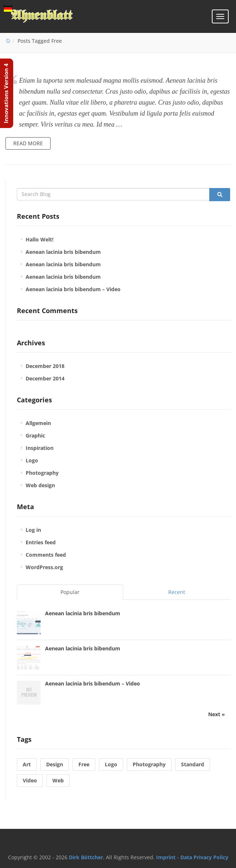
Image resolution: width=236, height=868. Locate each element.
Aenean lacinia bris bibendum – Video (73, 289)
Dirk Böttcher (86, 857)
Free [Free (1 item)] (84, 764)
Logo (32, 460)
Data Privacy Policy (204, 857)
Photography (42, 473)
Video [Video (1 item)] (30, 780)
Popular (70, 592)
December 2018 (45, 366)
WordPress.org (44, 567)
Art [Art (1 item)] (27, 764)
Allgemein (38, 423)
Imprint (166, 857)
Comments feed (46, 555)
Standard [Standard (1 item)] (193, 764)
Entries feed (41, 542)
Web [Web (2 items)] (58, 780)
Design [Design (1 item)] (55, 764)
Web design (40, 485)
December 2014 (45, 378)
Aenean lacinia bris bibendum (63, 252)
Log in (33, 530)
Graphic (35, 435)
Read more (28, 143)
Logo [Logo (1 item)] (111, 764)
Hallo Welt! (40, 239)
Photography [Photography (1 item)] (149, 764)
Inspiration (40, 448)
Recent (177, 592)
